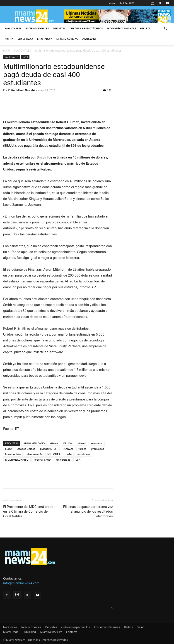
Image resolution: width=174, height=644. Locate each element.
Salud (9, 39)
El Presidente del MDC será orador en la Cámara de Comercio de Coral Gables (29, 511)
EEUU (8, 449)
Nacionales (13, 28)
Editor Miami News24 (22, 90)
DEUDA (68, 443)
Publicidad (45, 39)
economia (97, 443)
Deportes (59, 28)
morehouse (83, 454)
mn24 (68, 454)
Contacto (89, 39)
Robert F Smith (42, 460)
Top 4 (25, 57)
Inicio (7, 51)
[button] (165, 29)
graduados (97, 449)
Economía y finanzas (121, 28)
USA (78, 460)
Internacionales (37, 28)
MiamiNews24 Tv (67, 39)
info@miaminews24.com (21, 583)
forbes (82, 449)
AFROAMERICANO (34, 443)
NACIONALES (23, 51)
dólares (81, 443)
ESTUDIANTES (48, 449)
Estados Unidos (26, 449)
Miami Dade (25, 39)
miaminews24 (34, 454)
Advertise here (120, 608)
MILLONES (54, 454)
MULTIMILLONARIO (17, 460)
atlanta (54, 443)
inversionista (13, 454)
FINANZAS (67, 449)
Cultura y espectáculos (86, 28)
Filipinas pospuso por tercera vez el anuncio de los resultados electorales (88, 511)
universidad (63, 460)
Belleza (145, 28)
